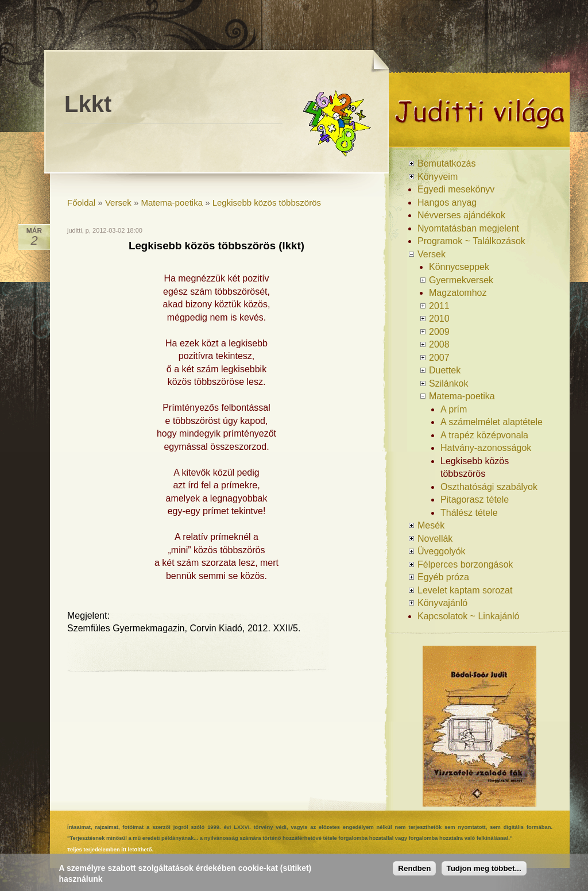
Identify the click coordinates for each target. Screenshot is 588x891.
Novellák (435, 539)
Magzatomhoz (458, 293)
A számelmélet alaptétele (492, 422)
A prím (454, 409)
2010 (439, 319)
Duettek (445, 370)
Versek (118, 203)
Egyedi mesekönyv (456, 189)
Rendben (414, 868)
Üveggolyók (442, 551)
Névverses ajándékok (461, 215)
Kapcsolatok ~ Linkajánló (468, 616)
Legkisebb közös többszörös (267, 203)
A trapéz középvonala (484, 435)
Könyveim (438, 177)
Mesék (431, 525)
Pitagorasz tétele (475, 500)
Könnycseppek (459, 267)
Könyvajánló (442, 603)
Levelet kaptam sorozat (465, 590)
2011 (439, 306)
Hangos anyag (447, 203)
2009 (439, 332)
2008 (439, 344)
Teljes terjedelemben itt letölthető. (110, 850)
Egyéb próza (443, 577)
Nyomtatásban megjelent (468, 228)
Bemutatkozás (446, 163)
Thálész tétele (469, 513)
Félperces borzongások (465, 564)
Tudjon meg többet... (484, 868)
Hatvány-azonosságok (486, 448)
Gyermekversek (461, 280)
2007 (439, 358)
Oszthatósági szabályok (489, 487)
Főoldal (81, 203)
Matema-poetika (172, 203)
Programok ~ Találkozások (471, 241)
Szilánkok (448, 383)
